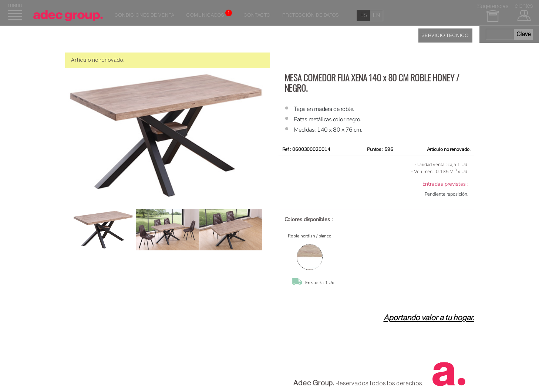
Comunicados (209, 14)
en (376, 15)
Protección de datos (311, 15)
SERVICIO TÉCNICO (445, 36)
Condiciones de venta (145, 15)
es (363, 15)
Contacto (257, 15)
